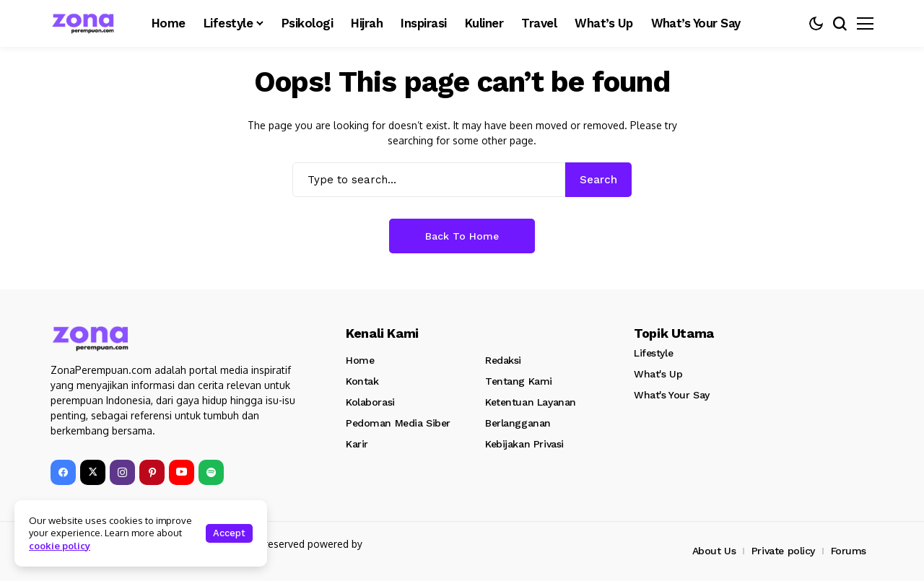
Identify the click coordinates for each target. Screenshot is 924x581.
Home (360, 360)
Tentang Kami (519, 381)
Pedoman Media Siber (398, 423)
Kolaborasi (370, 402)
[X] (93, 472)
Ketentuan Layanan (531, 402)
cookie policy (60, 546)
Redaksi (503, 360)
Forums (849, 551)
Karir (357, 444)
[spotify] (211, 472)
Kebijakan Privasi (524, 444)
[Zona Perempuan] (90, 23)
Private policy (783, 551)
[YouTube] (182, 472)
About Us (714, 551)
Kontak (362, 381)
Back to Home (462, 236)
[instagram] (122, 472)
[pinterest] (152, 472)
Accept (229, 533)
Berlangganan (518, 423)
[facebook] (63, 472)
